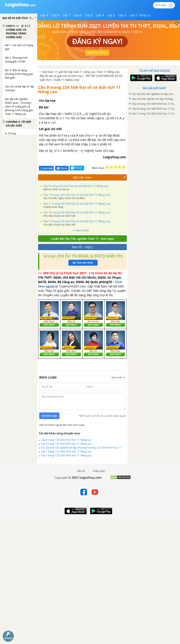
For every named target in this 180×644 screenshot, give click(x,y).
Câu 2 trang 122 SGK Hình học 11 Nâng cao (66, 455)
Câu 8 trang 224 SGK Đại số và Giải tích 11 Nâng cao (79, 89)
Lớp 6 (78, 15)
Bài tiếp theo (99, 177)
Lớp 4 (100, 15)
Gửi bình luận (49, 416)
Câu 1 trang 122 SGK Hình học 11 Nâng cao (66, 451)
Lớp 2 (122, 15)
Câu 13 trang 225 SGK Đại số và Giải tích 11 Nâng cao (76, 221)
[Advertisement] (154, 140)
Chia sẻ (62, 168)
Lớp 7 (67, 15)
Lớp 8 (55, 15)
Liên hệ (81, 471)
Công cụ (145, 15)
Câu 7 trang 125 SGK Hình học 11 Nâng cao (154, 113)
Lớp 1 (133, 15)
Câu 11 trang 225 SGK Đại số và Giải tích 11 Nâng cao (76, 204)
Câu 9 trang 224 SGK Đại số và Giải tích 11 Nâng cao (75, 186)
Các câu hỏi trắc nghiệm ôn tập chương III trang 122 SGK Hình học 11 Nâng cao (81, 448)
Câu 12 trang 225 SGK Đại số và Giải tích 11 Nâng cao (76, 212)
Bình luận (46, 168)
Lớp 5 (89, 15)
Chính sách (99, 471)
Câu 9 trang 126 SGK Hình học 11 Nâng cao (66, 444)
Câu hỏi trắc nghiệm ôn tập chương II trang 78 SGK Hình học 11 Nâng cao (154, 99)
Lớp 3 (111, 15)
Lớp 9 (44, 15)
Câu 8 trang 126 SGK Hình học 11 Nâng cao (66, 440)
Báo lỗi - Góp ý (82, 247)
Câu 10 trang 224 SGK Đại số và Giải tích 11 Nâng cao (76, 195)
